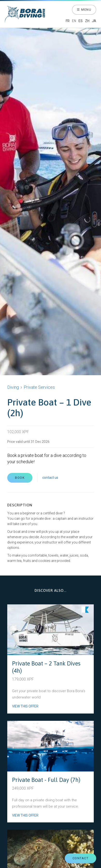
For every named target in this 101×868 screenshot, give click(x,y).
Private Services (39, 387)
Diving (13, 387)
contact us (50, 478)
